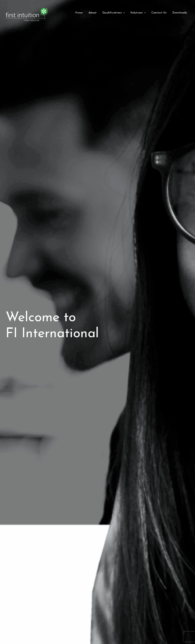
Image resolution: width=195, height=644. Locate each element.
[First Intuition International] (28, 14)
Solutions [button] (138, 13)
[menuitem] (79, 13)
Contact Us (159, 13)
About (93, 13)
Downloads (180, 13)
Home (79, 13)
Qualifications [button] (114, 13)
